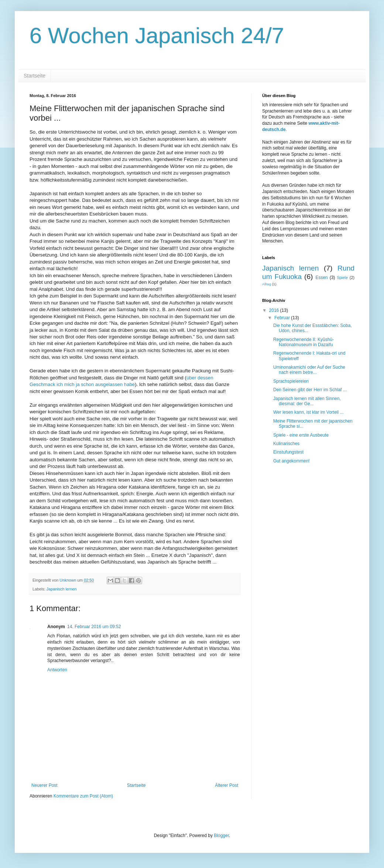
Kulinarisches (286, 444)
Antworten (57, 670)
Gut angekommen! (292, 461)
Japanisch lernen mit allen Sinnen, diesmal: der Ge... (307, 401)
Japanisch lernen (62, 589)
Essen (321, 278)
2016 (275, 310)
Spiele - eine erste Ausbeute (301, 435)
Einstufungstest (288, 452)
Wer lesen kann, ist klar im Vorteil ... (308, 412)
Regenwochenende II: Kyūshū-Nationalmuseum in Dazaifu (304, 342)
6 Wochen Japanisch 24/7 (157, 36)
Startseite (35, 76)
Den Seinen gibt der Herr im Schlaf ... (310, 390)
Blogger (221, 836)
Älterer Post (227, 785)
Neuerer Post (44, 785)
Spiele (342, 278)
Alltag (267, 284)
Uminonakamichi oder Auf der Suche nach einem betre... (309, 370)
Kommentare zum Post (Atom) (83, 796)
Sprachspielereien (291, 381)
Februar (283, 318)
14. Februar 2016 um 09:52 (94, 627)
